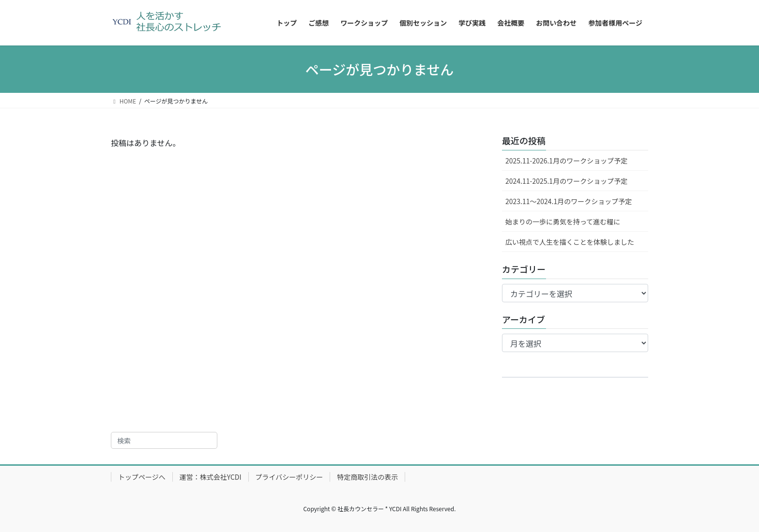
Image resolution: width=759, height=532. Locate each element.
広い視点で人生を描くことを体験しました (570, 242)
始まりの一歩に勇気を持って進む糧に (563, 222)
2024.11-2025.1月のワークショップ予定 (566, 181)
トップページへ (142, 477)
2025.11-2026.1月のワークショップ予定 (566, 161)
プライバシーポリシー (289, 477)
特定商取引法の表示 (367, 477)
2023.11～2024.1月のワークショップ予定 (569, 201)
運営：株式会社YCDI (211, 477)
